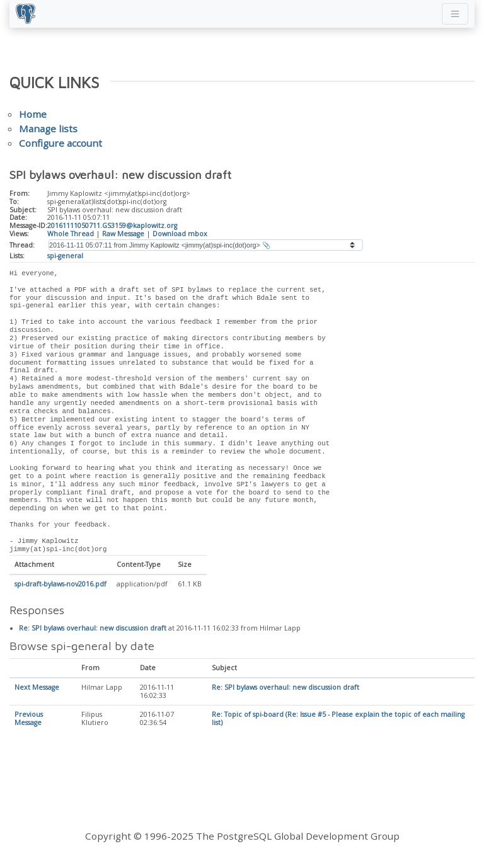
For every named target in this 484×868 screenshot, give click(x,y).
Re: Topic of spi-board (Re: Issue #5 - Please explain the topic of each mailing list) (338, 719)
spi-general (65, 256)
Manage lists (48, 128)
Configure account (60, 143)
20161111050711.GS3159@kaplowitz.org (112, 226)
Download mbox (180, 234)
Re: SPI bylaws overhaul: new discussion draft (93, 629)
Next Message (37, 688)
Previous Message (29, 719)
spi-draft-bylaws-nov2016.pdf (60, 585)
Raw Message (123, 234)
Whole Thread (71, 234)
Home (33, 114)
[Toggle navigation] (455, 14)
